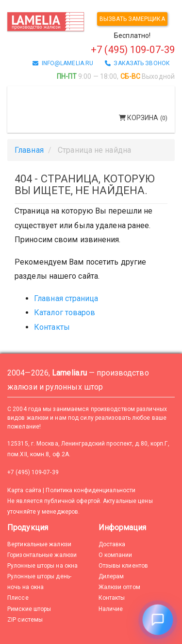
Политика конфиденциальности (91, 490)
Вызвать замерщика (132, 19)
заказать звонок (137, 63)
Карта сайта (24, 490)
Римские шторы (29, 609)
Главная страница (66, 298)
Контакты (52, 327)
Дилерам (111, 576)
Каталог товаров (65, 313)
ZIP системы (25, 620)
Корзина (143, 118)
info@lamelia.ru (63, 63)
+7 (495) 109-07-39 (33, 472)
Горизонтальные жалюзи (42, 555)
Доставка (112, 544)
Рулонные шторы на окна (42, 566)
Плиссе (18, 598)
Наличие (111, 609)
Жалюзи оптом (119, 587)
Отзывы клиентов (124, 566)
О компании (116, 555)
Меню (28, 94)
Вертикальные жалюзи (39, 544)
